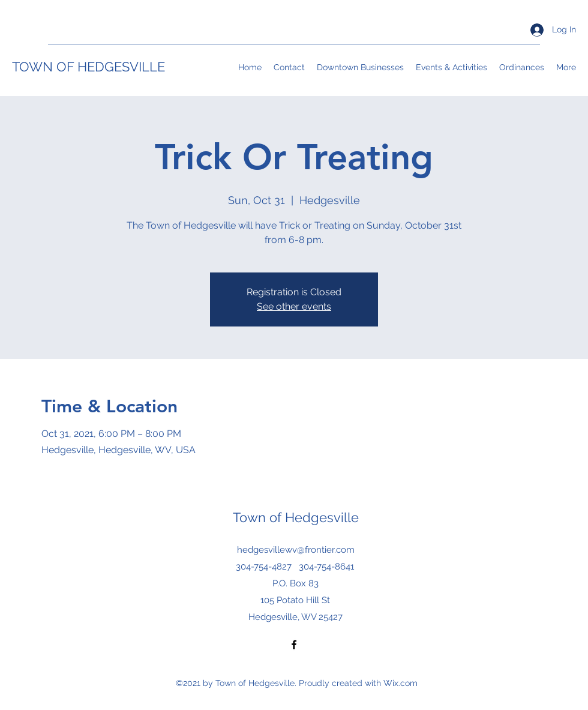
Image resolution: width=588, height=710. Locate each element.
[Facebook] (294, 645)
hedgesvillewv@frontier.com (296, 550)
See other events (294, 306)
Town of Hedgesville (296, 517)
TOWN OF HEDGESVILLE (88, 67)
